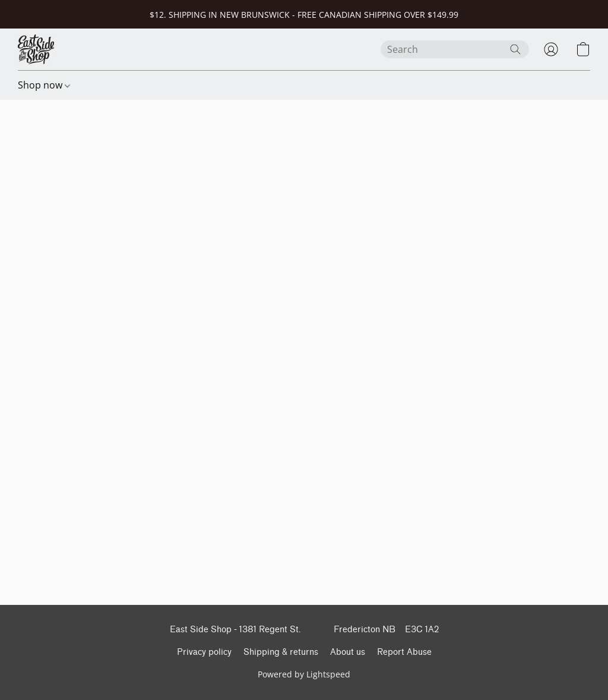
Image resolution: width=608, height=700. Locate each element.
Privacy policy (204, 652)
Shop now (44, 85)
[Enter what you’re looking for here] (455, 49)
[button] (36, 49)
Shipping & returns (281, 652)
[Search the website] (515, 49)
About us (348, 652)
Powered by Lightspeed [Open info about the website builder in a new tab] (304, 674)
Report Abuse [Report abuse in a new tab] (404, 652)
